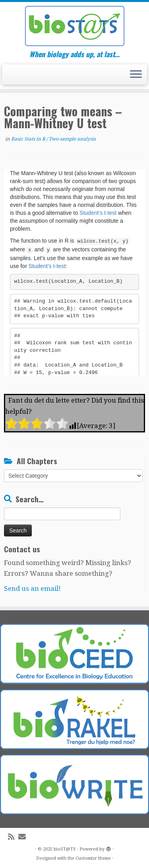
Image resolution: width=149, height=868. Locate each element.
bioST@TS (65, 849)
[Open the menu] (136, 75)
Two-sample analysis (72, 139)
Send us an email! (32, 588)
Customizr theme (93, 858)
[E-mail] (24, 837)
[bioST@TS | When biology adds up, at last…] (74, 26)
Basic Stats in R (29, 139)
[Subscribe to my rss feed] (13, 837)
